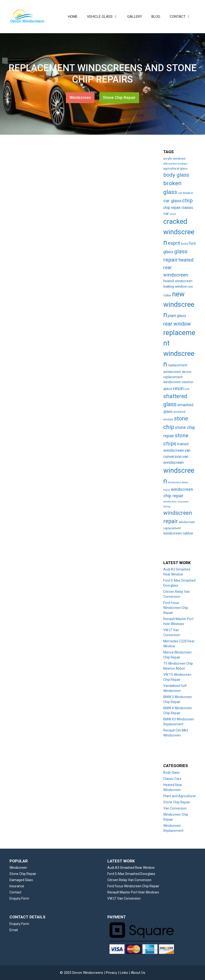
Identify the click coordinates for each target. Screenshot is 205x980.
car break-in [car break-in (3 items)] (186, 193)
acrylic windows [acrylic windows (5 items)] (174, 158)
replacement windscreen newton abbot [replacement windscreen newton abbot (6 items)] (178, 383)
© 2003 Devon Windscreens (82, 973)
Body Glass (171, 773)
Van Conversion (175, 808)
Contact (15, 892)
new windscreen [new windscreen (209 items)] (179, 304)
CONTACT (183, 17)
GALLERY (135, 17)
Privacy (112, 973)
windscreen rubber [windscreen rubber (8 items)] (178, 533)
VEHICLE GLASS (105, 17)
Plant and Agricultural (179, 796)
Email (14, 930)
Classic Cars (172, 779)
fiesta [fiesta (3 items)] (184, 244)
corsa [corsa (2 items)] (173, 214)
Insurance (17, 886)
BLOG (156, 17)
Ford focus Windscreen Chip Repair (176, 608)
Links (124, 973)
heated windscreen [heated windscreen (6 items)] (178, 281)
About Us (138, 973)
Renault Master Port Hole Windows (133, 892)
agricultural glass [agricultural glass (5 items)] (175, 168)
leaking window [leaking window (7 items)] (175, 286)
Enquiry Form (19, 898)
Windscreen (80, 97)
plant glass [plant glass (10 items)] (177, 316)
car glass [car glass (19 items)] (172, 201)
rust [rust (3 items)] (187, 389)
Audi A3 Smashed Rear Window (131, 868)
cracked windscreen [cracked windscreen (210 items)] (179, 232)
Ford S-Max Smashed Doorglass (131, 874)
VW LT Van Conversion (124, 898)
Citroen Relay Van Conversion (129, 880)
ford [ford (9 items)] (192, 243)
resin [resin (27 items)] (178, 388)
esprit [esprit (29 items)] (174, 243)
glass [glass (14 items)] (168, 252)
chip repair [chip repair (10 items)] (172, 208)
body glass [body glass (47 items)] (176, 175)
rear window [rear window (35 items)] (177, 324)
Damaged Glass (21, 880)
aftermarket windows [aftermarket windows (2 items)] (175, 164)
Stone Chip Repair (119, 97)
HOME (73, 17)
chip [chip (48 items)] (187, 200)
